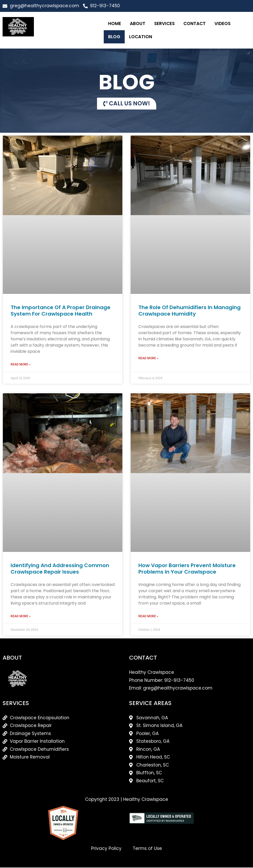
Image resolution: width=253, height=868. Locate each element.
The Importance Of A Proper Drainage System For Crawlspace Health (61, 311)
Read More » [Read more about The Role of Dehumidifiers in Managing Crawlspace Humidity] (148, 358)
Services (164, 24)
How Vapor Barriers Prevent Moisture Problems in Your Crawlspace (187, 569)
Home (115, 24)
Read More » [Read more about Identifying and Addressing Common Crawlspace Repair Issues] (21, 617)
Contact (195, 24)
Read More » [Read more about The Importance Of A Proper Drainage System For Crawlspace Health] (21, 365)
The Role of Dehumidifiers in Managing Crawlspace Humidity (189, 311)
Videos (222, 24)
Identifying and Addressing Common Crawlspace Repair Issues (60, 569)
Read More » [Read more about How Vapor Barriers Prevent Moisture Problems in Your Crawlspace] (148, 617)
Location (141, 37)
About (138, 24)
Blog (114, 37)
